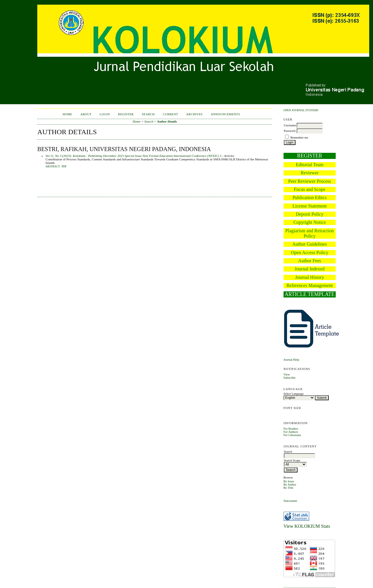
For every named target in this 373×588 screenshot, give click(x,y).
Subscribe (290, 378)
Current (170, 114)
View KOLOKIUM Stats (307, 526)
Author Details (167, 121)
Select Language (294, 394)
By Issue (289, 481)
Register (126, 114)
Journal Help (291, 360)
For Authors (291, 432)
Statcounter (290, 501)
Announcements (225, 114)
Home (67, 114)
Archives (194, 114)
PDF (64, 167)
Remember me (299, 138)
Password (290, 131)
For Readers (291, 429)
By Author (290, 485)
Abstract (53, 167)
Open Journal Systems (301, 110)
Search (148, 114)
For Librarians (292, 435)
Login (105, 114)
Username (290, 125)
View (287, 374)
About (86, 114)
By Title (288, 488)
